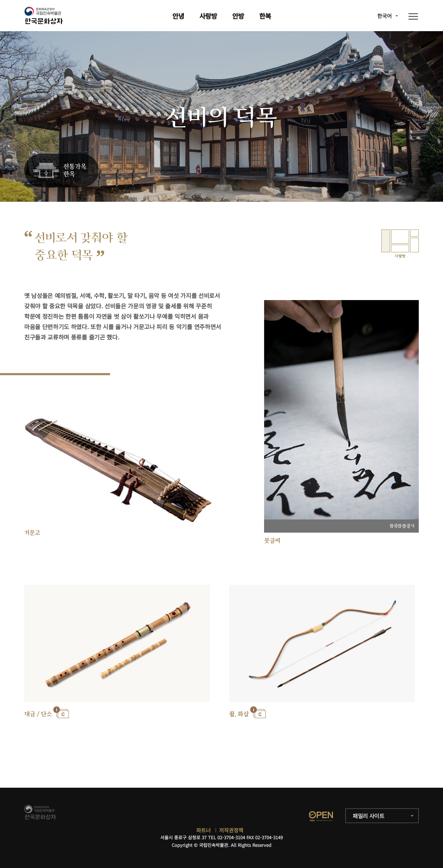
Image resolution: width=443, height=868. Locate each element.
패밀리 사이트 (369, 816)
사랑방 (208, 16)
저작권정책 (231, 830)
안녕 (178, 16)
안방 (238, 16)
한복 (265, 16)
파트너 (204, 830)
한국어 (385, 16)
